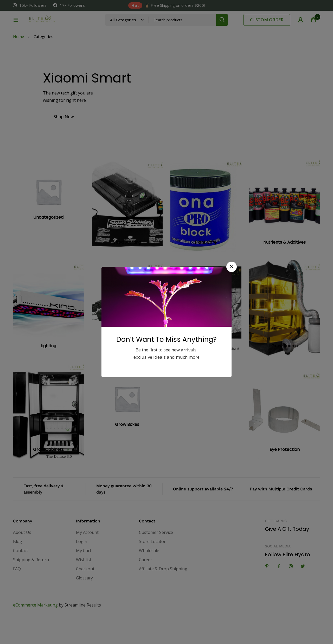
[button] (232, 267)
